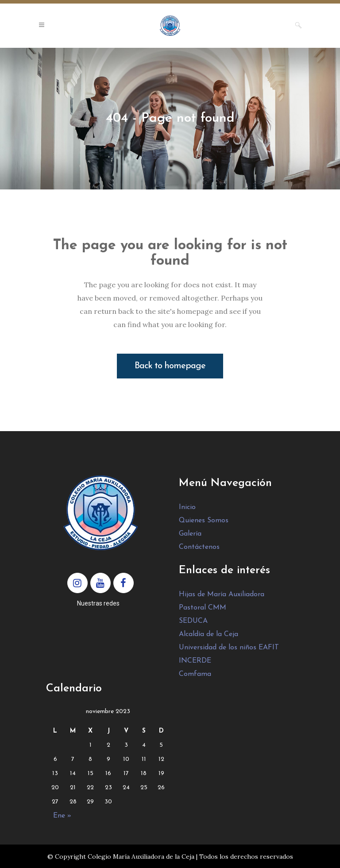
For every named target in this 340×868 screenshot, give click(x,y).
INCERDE (195, 661)
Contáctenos (199, 547)
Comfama (195, 674)
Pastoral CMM (203, 608)
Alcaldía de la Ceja (209, 634)
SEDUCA (193, 621)
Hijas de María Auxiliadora (222, 594)
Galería (190, 534)
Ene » (62, 816)
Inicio (187, 507)
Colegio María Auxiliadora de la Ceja (141, 856)
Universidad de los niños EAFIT (229, 648)
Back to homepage (170, 366)
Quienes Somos (204, 521)
